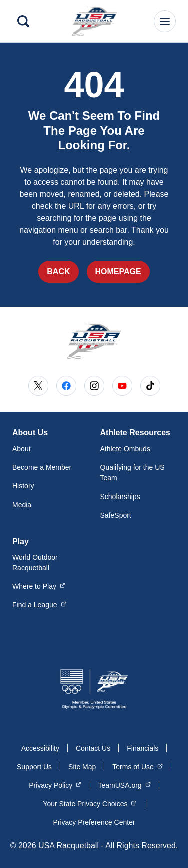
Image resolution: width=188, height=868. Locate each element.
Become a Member (42, 467)
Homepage (118, 271)
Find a (39, 604)
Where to (39, 586)
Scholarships (120, 497)
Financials (143, 748)
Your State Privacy (89, 803)
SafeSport (116, 515)
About (21, 449)
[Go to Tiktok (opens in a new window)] (150, 386)
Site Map (82, 767)
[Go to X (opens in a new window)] (38, 386)
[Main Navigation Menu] (165, 21)
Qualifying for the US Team (133, 473)
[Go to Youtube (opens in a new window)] (122, 386)
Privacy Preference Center (94, 822)
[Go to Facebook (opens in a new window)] (66, 386)
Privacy (55, 785)
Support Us (34, 767)
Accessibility (40, 748)
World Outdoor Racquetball (35, 563)
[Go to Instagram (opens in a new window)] (94, 386)
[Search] (23, 21)
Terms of (138, 766)
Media (22, 505)
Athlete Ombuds (125, 449)
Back (58, 271)
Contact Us (93, 748)
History (23, 486)
